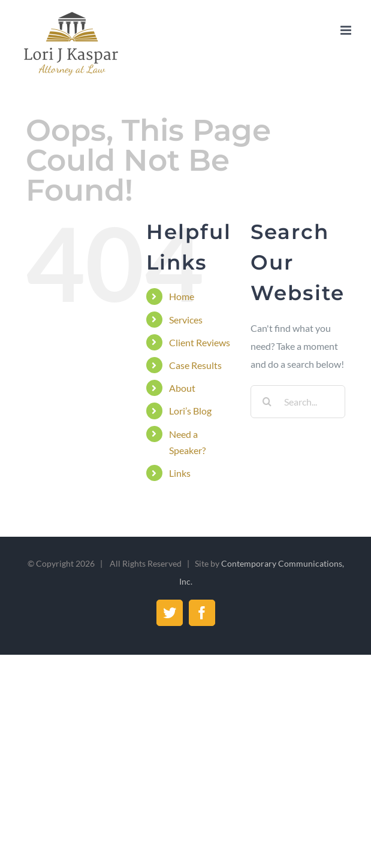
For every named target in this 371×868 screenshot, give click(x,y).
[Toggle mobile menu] (347, 30)
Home (182, 296)
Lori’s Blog (190, 411)
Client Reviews (200, 342)
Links (180, 473)
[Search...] (298, 402)
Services (186, 320)
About (182, 388)
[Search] (267, 402)
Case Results (195, 365)
